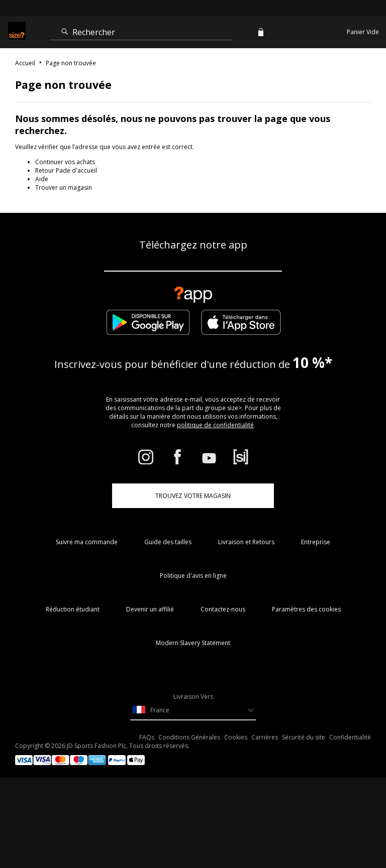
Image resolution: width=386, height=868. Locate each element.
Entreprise (316, 542)
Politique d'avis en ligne (193, 576)
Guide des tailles (168, 542)
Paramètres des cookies (306, 609)
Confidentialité (350, 737)
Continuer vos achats (65, 162)
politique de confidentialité (215, 425)
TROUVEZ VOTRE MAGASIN (193, 496)
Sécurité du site (304, 737)
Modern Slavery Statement (193, 643)
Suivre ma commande (87, 542)
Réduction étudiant (73, 609)
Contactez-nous (223, 609)
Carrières (265, 737)
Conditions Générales (189, 737)
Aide (42, 179)
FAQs (147, 737)
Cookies (236, 737)
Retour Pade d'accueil (66, 170)
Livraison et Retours (246, 542)
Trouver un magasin (64, 188)
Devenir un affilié (150, 609)
